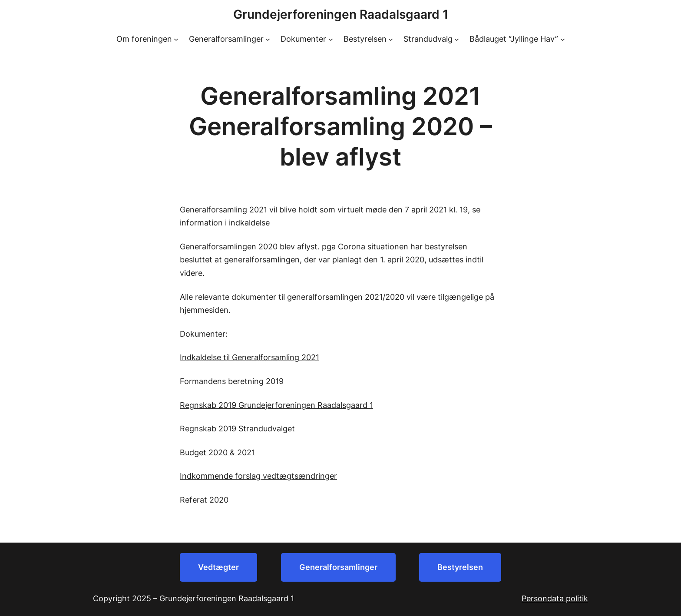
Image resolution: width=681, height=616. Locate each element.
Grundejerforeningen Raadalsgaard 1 (341, 14)
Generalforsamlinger (338, 567)
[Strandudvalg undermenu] (457, 39)
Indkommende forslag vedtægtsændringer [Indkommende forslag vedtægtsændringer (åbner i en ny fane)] (258, 476)
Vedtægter (218, 567)
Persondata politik (555, 598)
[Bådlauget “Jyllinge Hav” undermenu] (563, 39)
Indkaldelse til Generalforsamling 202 (248, 357)
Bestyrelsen (460, 567)
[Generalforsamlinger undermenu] (268, 39)
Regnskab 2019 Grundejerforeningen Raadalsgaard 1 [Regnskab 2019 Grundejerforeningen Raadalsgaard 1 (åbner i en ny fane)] (276, 405)
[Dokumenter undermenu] (331, 39)
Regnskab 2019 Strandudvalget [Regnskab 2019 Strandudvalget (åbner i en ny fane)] (237, 429)
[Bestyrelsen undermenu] (391, 39)
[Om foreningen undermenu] (176, 39)
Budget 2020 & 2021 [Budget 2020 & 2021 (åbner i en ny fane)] (217, 452)
